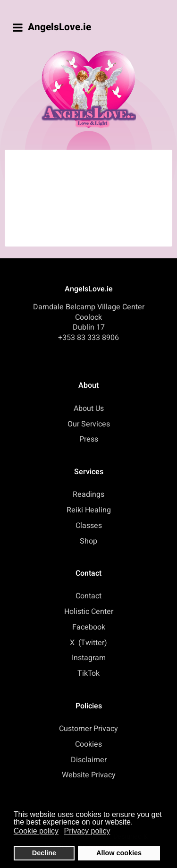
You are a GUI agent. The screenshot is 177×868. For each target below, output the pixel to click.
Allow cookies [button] (119, 853)
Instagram (89, 658)
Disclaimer (89, 760)
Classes (89, 526)
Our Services (89, 424)
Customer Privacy (88, 729)
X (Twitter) (88, 643)
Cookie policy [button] (36, 831)
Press (89, 439)
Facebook (89, 627)
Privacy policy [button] (87, 831)
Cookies (88, 744)
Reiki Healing (89, 510)
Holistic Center (89, 612)
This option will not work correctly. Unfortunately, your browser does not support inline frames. (91, 196)
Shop (88, 541)
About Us (89, 408)
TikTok (88, 673)
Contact (88, 596)
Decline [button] (44, 853)
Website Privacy (89, 775)
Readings (88, 494)
